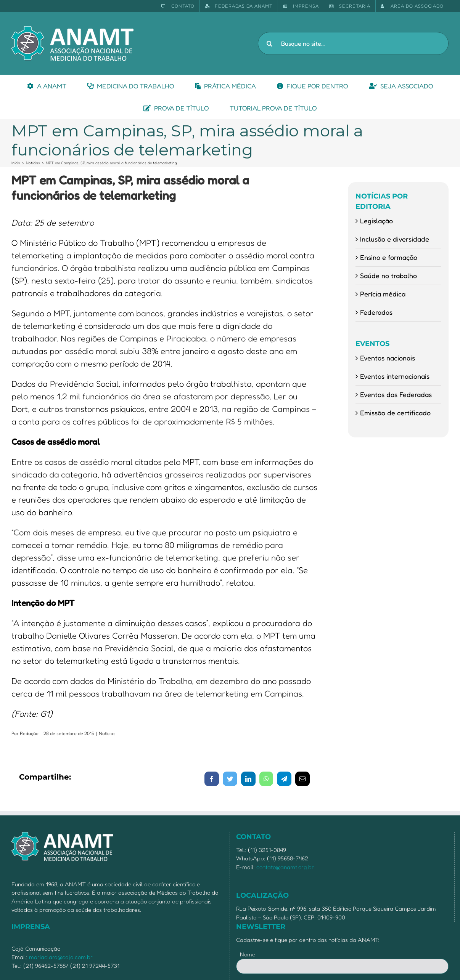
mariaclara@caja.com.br (61, 957)
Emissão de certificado (395, 413)
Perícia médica (383, 294)
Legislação (376, 221)
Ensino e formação (389, 257)
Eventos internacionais (395, 376)
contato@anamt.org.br (285, 867)
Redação (29, 733)
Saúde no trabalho (388, 275)
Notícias (107, 733)
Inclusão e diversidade (395, 239)
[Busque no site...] (353, 43)
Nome (248, 954)
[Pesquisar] (269, 43)
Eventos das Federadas (396, 394)
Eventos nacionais (388, 358)
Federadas (376, 312)
